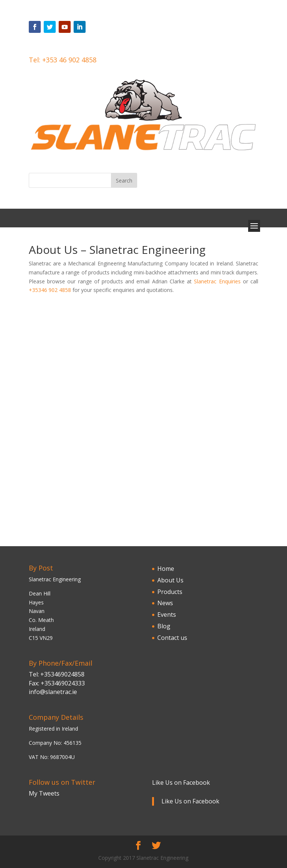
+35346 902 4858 (50, 290)
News (165, 603)
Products (170, 592)
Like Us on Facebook (181, 783)
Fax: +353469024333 (57, 683)
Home (166, 569)
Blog (164, 626)
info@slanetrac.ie (53, 692)
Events (167, 615)
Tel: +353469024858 (57, 674)
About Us (170, 580)
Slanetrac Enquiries (217, 281)
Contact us (172, 638)
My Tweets (44, 793)
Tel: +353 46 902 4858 (63, 60)
